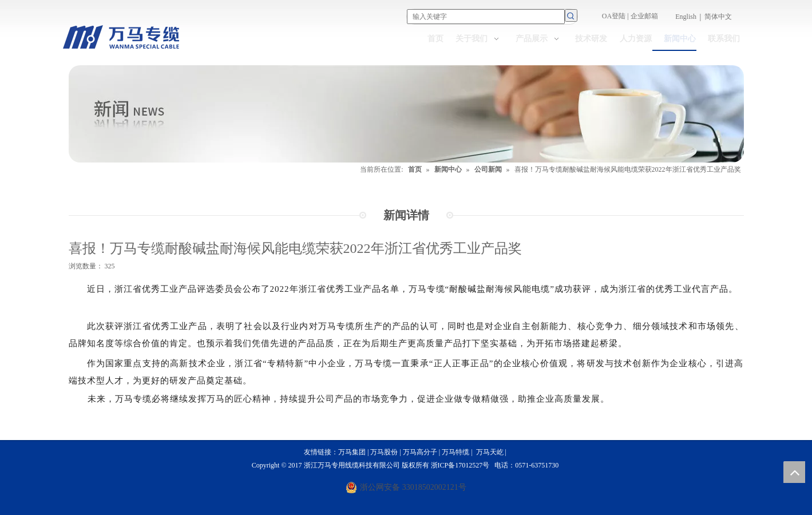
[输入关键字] (486, 17)
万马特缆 (455, 452)
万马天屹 (491, 452)
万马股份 (384, 452)
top (794, 472)
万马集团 (352, 452)
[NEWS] (406, 114)
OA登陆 (614, 16)
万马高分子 (420, 452)
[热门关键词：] (571, 15)
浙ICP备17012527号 (460, 465)
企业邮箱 (644, 16)
